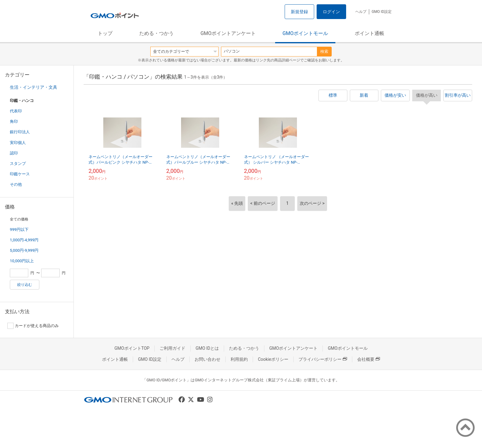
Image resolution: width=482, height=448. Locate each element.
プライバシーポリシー (323, 359)
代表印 (16, 111)
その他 (16, 184)
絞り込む (25, 285)
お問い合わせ (207, 359)
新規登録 (299, 12)
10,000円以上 (22, 261)
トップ (105, 33)
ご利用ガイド (172, 348)
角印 (14, 121)
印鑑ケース (20, 174)
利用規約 (239, 359)
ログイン (331, 12)
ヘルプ (361, 12)
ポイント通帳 (369, 33)
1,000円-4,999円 (24, 240)
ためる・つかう (156, 33)
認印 (14, 153)
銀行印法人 (20, 132)
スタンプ (18, 164)
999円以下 (19, 230)
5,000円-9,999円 (24, 250)
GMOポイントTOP (132, 348)
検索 (324, 51)
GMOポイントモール (305, 33)
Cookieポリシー (273, 359)
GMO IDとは (207, 348)
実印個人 (18, 143)
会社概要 (369, 359)
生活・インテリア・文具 (34, 87)
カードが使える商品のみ (33, 326)
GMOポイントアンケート (228, 33)
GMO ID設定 (382, 12)
